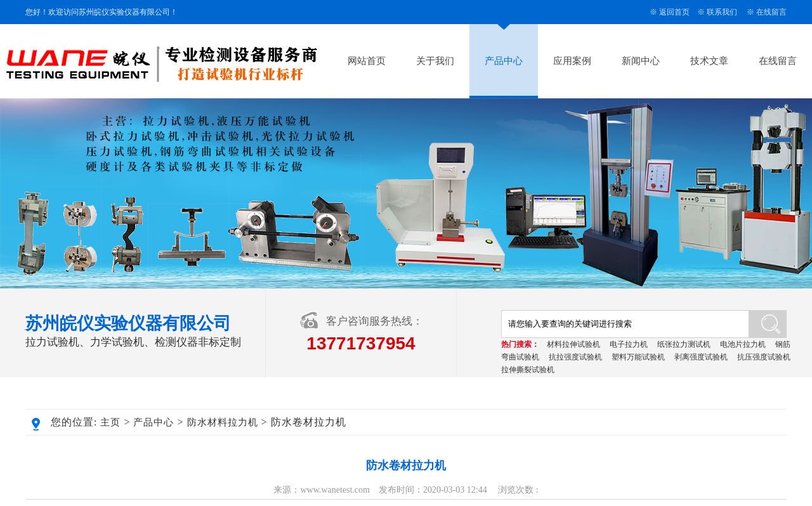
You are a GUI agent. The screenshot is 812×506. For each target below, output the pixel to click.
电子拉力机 (629, 344)
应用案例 (572, 61)
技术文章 (709, 61)
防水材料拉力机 (223, 422)
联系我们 (722, 12)
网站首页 (367, 61)
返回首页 (674, 12)
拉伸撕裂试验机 (528, 370)
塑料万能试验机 (638, 357)
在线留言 (771, 12)
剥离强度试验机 (701, 357)
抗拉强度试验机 (575, 357)
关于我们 (435, 61)
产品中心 (504, 61)
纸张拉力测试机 (684, 344)
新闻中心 (641, 61)
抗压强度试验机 (764, 357)
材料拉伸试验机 (573, 344)
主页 (110, 422)
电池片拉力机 (743, 344)
